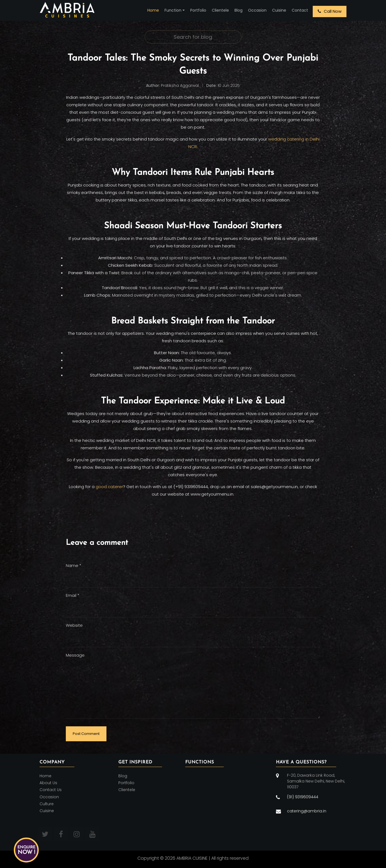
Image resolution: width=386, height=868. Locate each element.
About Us (48, 783)
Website (74, 625)
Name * (74, 565)
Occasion (257, 10)
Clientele (220, 10)
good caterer (109, 487)
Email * (73, 595)
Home (153, 10)
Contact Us (51, 790)
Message (75, 655)
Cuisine (279, 10)
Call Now (330, 11)
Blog (238, 10)
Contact (300, 10)
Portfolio (198, 10)
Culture (47, 804)
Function (173, 10)
